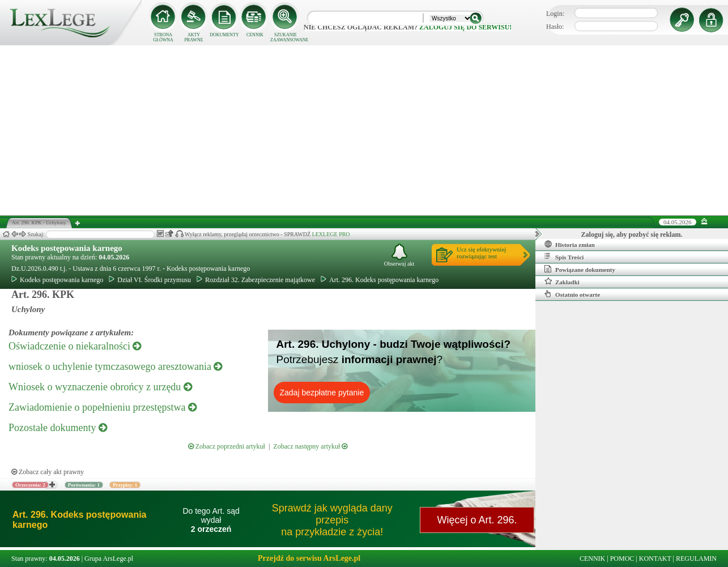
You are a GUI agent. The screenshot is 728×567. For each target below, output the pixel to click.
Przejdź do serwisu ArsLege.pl (309, 558)
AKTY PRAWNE (193, 37)
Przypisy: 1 (125, 485)
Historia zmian (570, 244)
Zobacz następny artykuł (310, 446)
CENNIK (255, 35)
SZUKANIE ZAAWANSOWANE (286, 37)
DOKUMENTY (224, 35)
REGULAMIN (696, 559)
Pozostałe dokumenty (58, 428)
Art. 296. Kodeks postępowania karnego (380, 280)
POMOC (622, 559)
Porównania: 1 (84, 485)
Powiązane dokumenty (580, 269)
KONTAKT (655, 559)
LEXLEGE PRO (331, 234)
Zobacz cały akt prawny (48, 472)
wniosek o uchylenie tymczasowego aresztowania (115, 366)
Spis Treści (564, 257)
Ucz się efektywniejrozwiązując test (481, 253)
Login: (555, 14)
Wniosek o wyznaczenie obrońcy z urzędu (100, 387)
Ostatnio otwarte (572, 294)
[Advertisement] (364, 130)
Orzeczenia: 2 (30, 485)
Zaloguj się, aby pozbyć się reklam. (632, 235)
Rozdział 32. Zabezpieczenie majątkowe (256, 280)
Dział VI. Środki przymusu (150, 280)
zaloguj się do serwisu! (465, 27)
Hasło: (555, 27)
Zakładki (562, 282)
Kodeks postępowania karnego (67, 248)
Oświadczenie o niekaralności (75, 346)
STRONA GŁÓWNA (163, 37)
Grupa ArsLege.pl (109, 559)
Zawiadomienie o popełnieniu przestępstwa (103, 407)
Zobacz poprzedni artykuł (227, 446)
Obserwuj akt (399, 255)
